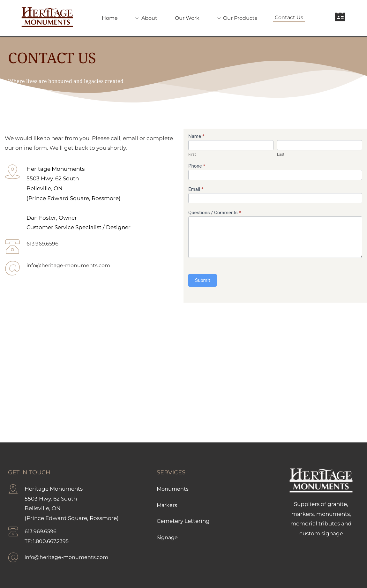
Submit (202, 280)
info (32, 265)
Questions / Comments (215, 213)
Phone (197, 166)
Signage (168, 537)
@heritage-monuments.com (76, 265)
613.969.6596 (43, 244)
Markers (168, 505)
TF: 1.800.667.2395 (48, 541)
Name (196, 136)
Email (196, 189)
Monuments (173, 489)
